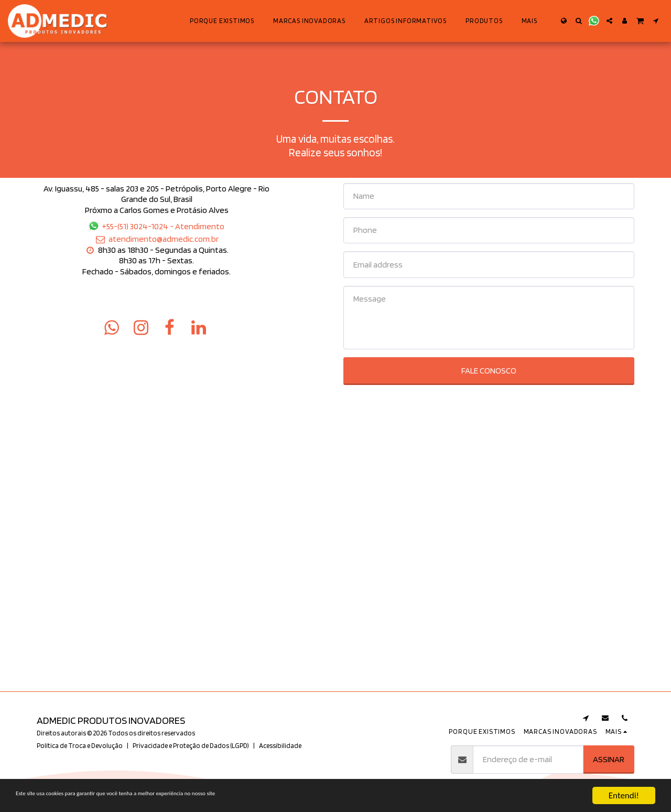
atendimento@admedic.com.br (157, 239)
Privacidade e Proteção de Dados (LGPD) (191, 745)
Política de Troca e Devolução (80, 745)
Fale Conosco (489, 370)
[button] (579, 21)
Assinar (609, 759)
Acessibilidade (280, 745)
